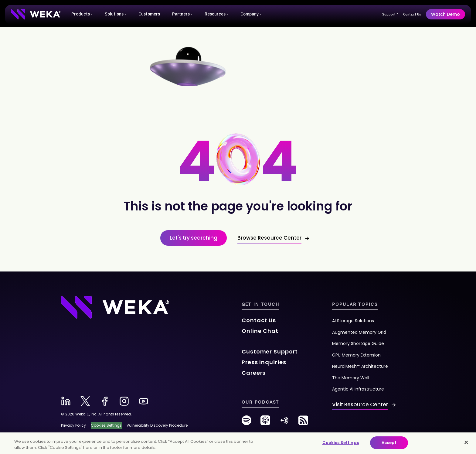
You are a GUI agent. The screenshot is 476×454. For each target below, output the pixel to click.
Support (390, 14)
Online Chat (260, 331)
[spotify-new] (246, 423)
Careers (254, 373)
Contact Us (412, 14)
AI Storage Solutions (353, 321)
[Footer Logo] (115, 307)
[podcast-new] (265, 423)
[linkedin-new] (66, 401)
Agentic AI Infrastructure (358, 389)
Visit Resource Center (360, 405)
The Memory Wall (351, 378)
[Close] (466, 442)
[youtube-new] (144, 401)
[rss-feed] (303, 423)
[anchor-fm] (284, 423)
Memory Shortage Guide (358, 343)
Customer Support (270, 352)
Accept (389, 443)
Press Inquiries (264, 362)
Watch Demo (445, 14)
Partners (182, 14)
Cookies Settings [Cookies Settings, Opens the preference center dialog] (341, 443)
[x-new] (85, 401)
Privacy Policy (73, 425)
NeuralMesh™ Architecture (360, 366)
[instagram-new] (124, 401)
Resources (216, 14)
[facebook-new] (105, 401)
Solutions (116, 14)
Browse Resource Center (269, 238)
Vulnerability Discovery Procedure (157, 425)
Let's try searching (194, 238)
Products (82, 14)
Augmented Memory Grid (359, 332)
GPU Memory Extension (356, 355)
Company (251, 14)
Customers (149, 14)
